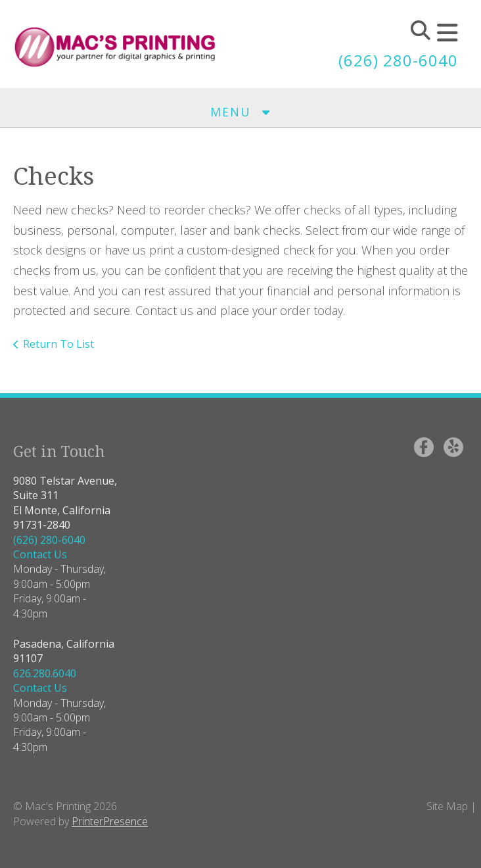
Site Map (447, 806)
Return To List (58, 344)
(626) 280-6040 (398, 60)
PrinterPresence (110, 821)
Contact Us (40, 554)
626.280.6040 (45, 673)
